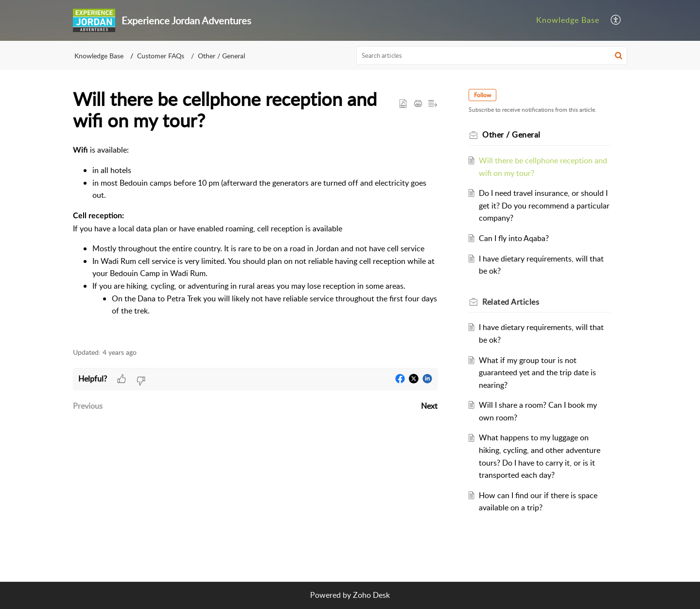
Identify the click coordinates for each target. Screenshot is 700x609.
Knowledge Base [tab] (568, 20)
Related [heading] (511, 302)
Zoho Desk (371, 595)
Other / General (221, 56)
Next (429, 406)
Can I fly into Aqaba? (514, 238)
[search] (492, 55)
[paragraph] (255, 241)
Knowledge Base (99, 56)
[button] (616, 20)
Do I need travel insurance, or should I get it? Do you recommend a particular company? (544, 205)
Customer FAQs (161, 56)
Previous (88, 406)
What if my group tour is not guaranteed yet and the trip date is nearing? (537, 373)
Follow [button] (482, 95)
